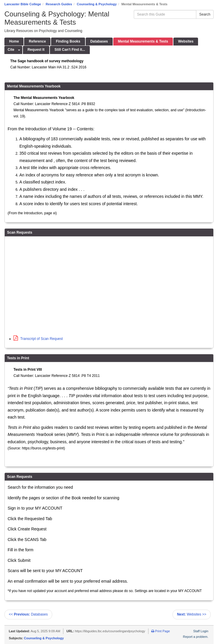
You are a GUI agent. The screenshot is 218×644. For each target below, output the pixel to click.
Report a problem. (196, 637)
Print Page (161, 631)
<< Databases (28, 614)
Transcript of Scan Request (38, 339)
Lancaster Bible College (23, 4)
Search (205, 14)
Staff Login (201, 631)
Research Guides (59, 4)
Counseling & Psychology (97, 4)
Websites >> (192, 614)
